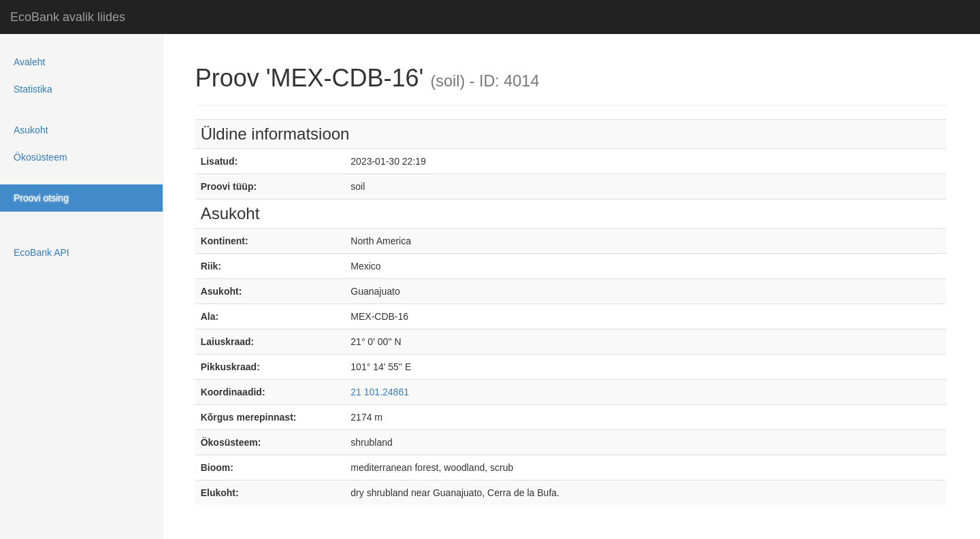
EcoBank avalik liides (68, 17)
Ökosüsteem (40, 157)
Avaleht (29, 62)
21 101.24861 (380, 392)
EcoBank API (42, 252)
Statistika (33, 89)
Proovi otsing (41, 198)
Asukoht (31, 130)
